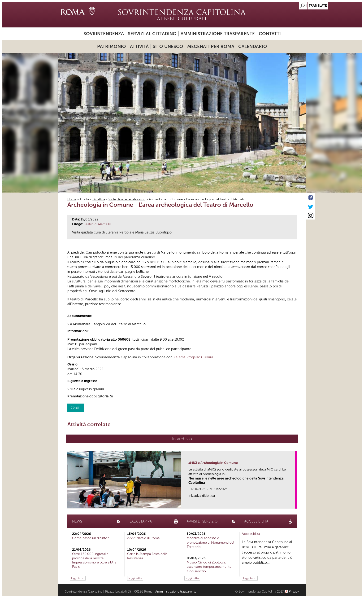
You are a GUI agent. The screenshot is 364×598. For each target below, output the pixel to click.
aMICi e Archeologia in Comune (213, 463)
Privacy (294, 591)
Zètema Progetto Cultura (193, 357)
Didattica (99, 199)
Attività (139, 46)
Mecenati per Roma (211, 46)
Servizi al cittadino (152, 34)
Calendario (253, 46)
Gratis (76, 408)
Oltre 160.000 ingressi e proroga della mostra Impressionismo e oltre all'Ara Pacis (94, 560)
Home (72, 199)
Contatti (270, 34)
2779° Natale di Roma (143, 538)
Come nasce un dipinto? (91, 538)
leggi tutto (78, 578)
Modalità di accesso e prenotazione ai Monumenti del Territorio (210, 542)
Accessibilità (251, 534)
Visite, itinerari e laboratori (127, 199)
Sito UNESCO (168, 46)
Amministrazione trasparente (218, 34)
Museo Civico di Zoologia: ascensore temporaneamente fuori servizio (209, 567)
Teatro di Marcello (97, 224)
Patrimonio (112, 46)
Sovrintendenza (104, 34)
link (293, 503)
